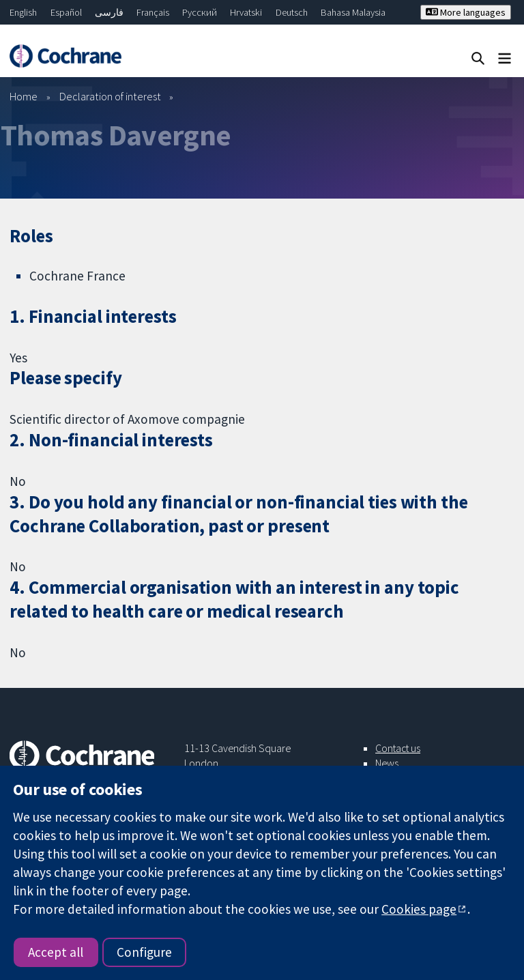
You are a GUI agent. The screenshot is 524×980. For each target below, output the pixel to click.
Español (66, 12)
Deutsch (292, 12)
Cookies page (419, 909)
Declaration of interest (110, 96)
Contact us (398, 748)
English (23, 12)
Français (153, 12)
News (387, 763)
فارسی (109, 12)
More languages (466, 12)
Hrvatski (246, 12)
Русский (200, 12)
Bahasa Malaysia (353, 12)
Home (24, 96)
